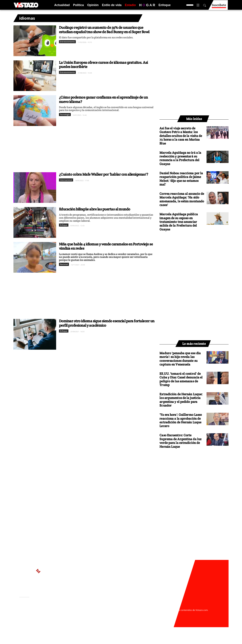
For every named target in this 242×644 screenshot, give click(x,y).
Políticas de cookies (94, 613)
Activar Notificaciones (37, 611)
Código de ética (65, 617)
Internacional (66, 180)
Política (78, 5)
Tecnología (65, 114)
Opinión (93, 5)
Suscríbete (219, 6)
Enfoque (165, 5)
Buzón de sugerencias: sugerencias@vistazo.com (83, 620)
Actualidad (62, 5)
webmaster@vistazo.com (160, 607)
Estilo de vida (112, 5)
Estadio (130, 5)
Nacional (64, 264)
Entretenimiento (67, 42)
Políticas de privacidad (69, 613)
